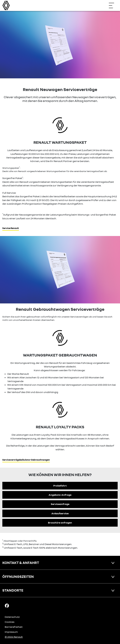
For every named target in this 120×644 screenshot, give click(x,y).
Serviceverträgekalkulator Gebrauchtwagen (26, 460)
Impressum (11, 632)
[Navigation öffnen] (113, 5)
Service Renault (11, 228)
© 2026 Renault (14, 637)
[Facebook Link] (7, 605)
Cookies (10, 622)
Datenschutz (12, 617)
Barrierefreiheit (14, 627)
